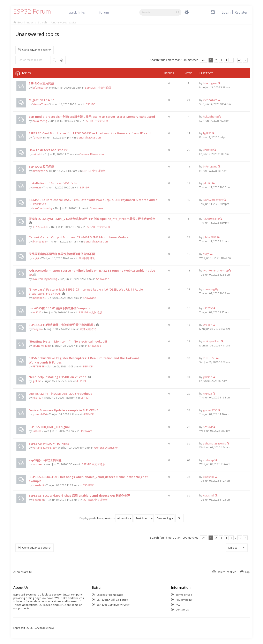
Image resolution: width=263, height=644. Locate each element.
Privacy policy (184, 600)
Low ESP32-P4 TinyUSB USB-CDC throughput (60, 394)
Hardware (86, 431)
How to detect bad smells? (48, 150)
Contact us (182, 609)
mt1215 (37, 312)
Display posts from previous (106, 518)
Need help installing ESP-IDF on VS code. (58, 377)
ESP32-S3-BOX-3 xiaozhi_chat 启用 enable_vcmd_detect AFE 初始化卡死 (79, 496)
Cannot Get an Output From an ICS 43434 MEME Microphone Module (79, 237)
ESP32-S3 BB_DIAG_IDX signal (49, 427)
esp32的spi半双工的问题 (45, 460)
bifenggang (40, 88)
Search (54, 60)
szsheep (38, 464)
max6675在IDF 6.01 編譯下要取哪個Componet (60, 308)
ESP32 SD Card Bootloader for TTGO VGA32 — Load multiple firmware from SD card (90, 133)
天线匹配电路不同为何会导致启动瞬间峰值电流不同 (62, 254)
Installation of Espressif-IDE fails (53, 183)
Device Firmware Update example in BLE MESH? (63, 410)
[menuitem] (241, 12)
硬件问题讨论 (87, 258)
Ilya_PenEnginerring (45, 279)
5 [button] (231, 60)
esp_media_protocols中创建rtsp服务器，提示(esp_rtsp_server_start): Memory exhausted (92, 117)
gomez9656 (40, 414)
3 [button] (221, 60)
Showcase (96, 208)
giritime (37, 381)
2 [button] (216, 60)
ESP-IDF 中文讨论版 (96, 121)
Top (247, 572)
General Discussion (89, 137)
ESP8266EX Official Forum (112, 600)
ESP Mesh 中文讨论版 (98, 88)
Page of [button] (203, 60)
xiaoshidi (38, 485)
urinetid (37, 154)
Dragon (37, 329)
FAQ (178, 605)
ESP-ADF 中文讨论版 (98, 227)
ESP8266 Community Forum (114, 605)
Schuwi (37, 431)
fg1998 (37, 137)
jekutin (37, 187)
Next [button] (245, 60)
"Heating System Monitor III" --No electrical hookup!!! (68, 341)
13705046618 (40, 227)
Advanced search (62, 60)
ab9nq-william (41, 346)
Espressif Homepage (110, 595)
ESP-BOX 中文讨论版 (95, 500)
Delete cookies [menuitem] (227, 572)
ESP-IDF (91, 104)
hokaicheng (40, 121)
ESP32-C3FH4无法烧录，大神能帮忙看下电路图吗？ (62, 325)
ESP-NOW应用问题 (41, 83)
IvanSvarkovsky (42, 208)
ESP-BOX (88, 485)
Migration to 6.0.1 (42, 100)
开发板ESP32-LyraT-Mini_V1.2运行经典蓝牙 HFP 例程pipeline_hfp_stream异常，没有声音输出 (92, 219)
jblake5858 (39, 241)
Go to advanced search (37, 50)
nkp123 (37, 398)
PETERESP (39, 366)
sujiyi (36, 258)
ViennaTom (40, 104)
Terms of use (184, 595)
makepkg (38, 298)
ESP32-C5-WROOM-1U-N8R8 (49, 444)
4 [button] (226, 60)
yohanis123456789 (44, 448)
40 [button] (240, 60)
